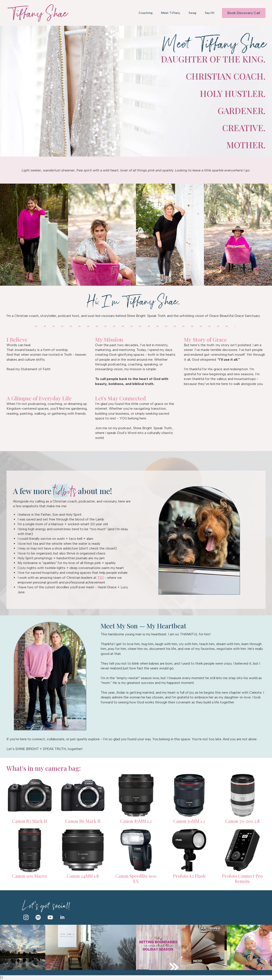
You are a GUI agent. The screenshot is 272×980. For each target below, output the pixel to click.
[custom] (38, 917)
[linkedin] (62, 917)
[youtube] (50, 917)
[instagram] (26, 917)
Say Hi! (210, 13)
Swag (192, 13)
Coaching (146, 13)
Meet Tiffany (171, 13)
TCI (100, 578)
